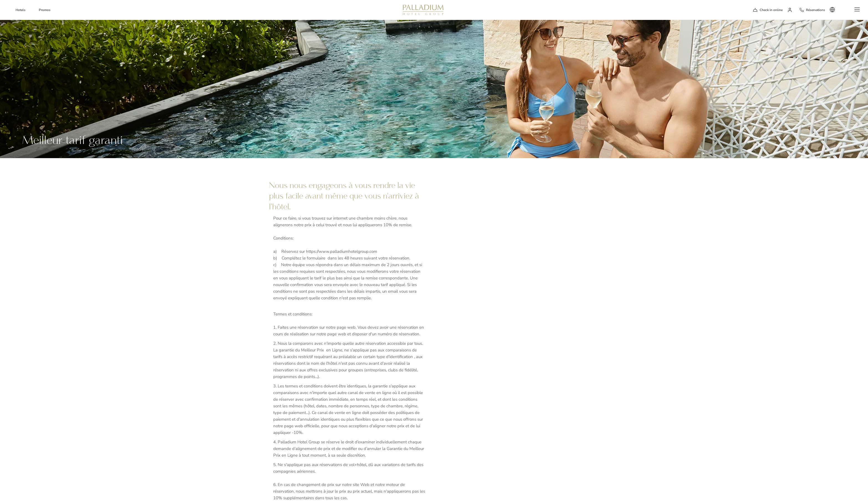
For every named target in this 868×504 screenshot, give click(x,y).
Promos (45, 10)
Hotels (21, 10)
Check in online (771, 10)
